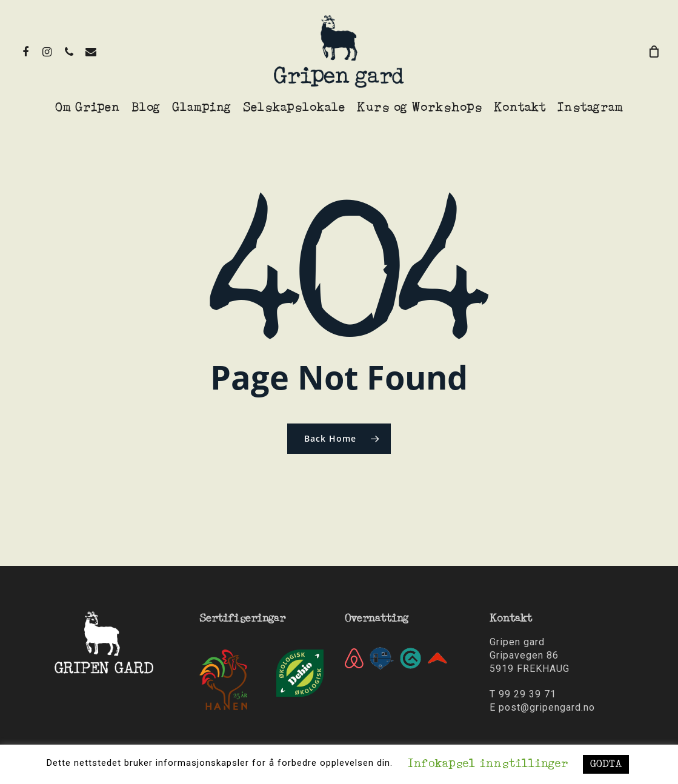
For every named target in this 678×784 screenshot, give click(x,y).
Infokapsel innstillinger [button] (488, 764)
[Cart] (654, 51)
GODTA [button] (606, 764)
